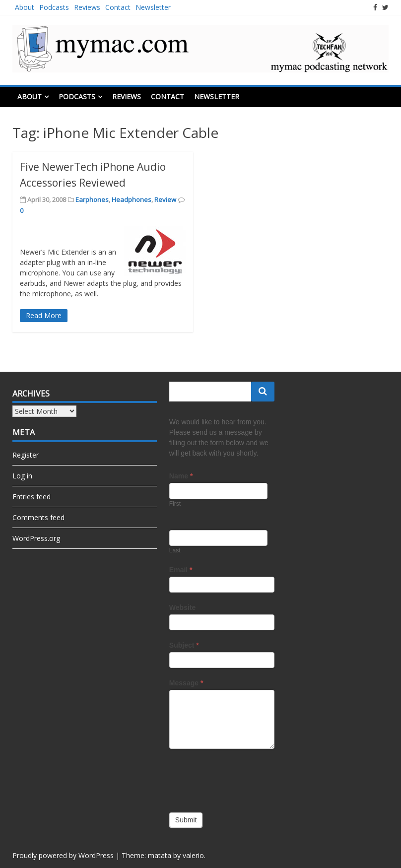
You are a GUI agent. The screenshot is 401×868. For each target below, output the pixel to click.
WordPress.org (36, 538)
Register (26, 455)
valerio (193, 855)
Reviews (87, 7)
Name (181, 476)
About (25, 7)
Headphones (132, 200)
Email (181, 570)
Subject (184, 645)
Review (165, 200)
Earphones (92, 200)
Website (182, 607)
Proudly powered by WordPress (63, 855)
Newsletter (153, 7)
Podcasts (54, 7)
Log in (22, 476)
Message (186, 683)
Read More (44, 315)
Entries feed (32, 497)
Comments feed (38, 517)
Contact (118, 7)
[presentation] (245, 778)
